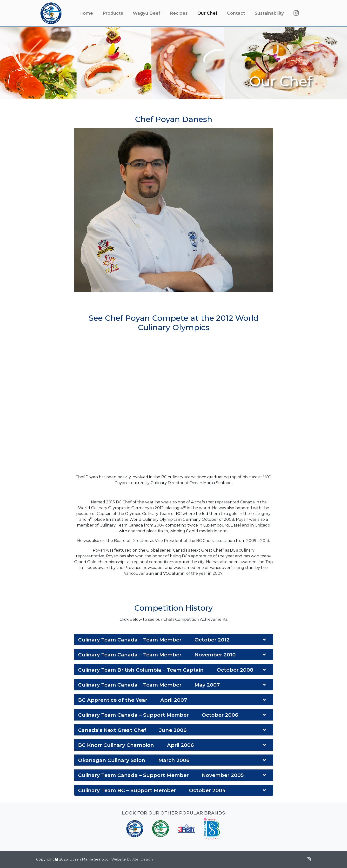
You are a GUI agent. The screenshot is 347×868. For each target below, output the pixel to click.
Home (86, 13)
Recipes (179, 13)
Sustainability (269, 13)
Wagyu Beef (147, 13)
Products (113, 13)
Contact (236, 13)
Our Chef (210, 13)
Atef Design (143, 859)
